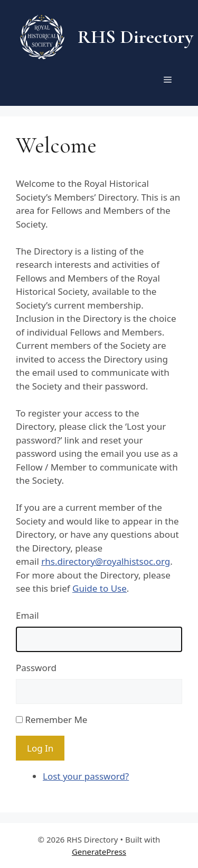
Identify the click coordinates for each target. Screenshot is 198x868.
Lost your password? (86, 776)
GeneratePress (99, 852)
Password (36, 668)
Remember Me (56, 720)
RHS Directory (135, 37)
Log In (40, 748)
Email (27, 615)
